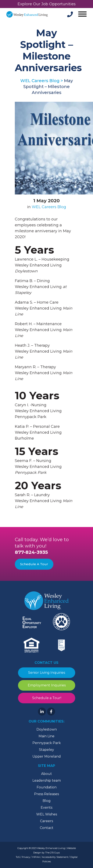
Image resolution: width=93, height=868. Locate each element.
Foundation (47, 787)
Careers (46, 821)
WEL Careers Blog (49, 207)
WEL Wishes (47, 814)
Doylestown (47, 729)
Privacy (26, 857)
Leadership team (47, 780)
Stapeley (46, 750)
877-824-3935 (31, 552)
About (46, 774)
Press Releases (46, 794)
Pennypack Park (47, 743)
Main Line (46, 736)
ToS (18, 857)
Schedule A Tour (34, 564)
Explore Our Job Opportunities (47, 4)
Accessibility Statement (55, 857)
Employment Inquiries (46, 685)
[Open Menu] (82, 14)
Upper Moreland (47, 756)
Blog (47, 801)
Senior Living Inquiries (47, 673)
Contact (47, 828)
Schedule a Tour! (46, 698)
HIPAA (36, 857)
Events (46, 808)
